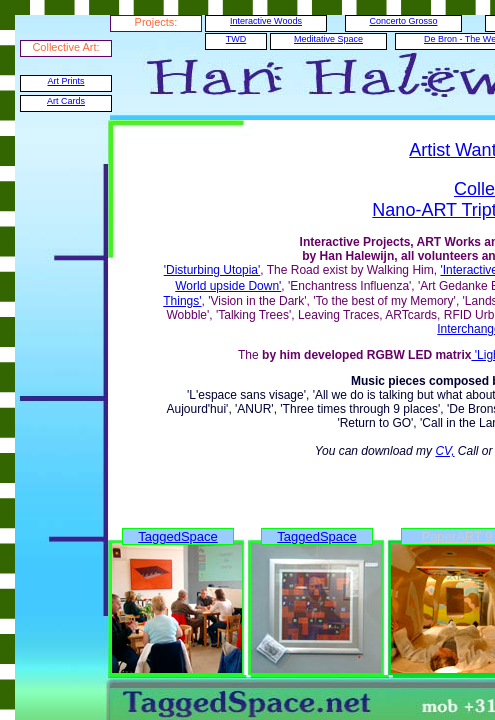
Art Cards (66, 101)
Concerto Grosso (403, 21)
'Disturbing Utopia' (212, 270)
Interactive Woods (266, 21)
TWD (236, 39)
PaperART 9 (456, 536)
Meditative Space (328, 39)
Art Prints (65, 81)
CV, (444, 451)
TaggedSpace (178, 536)
